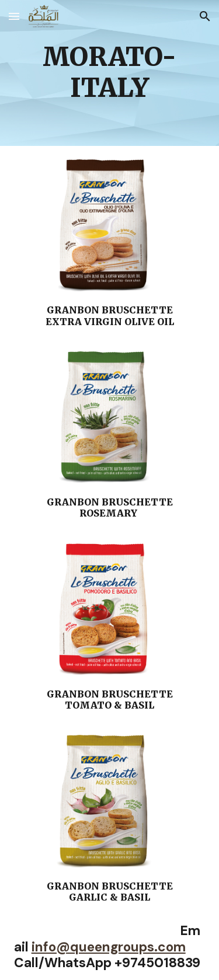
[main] (110, 73)
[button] (14, 16)
